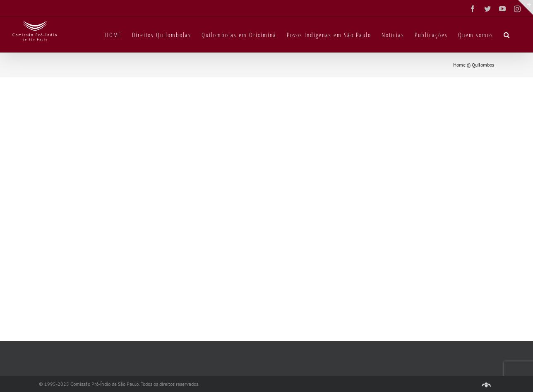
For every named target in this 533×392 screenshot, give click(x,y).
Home (459, 65)
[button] (507, 34)
